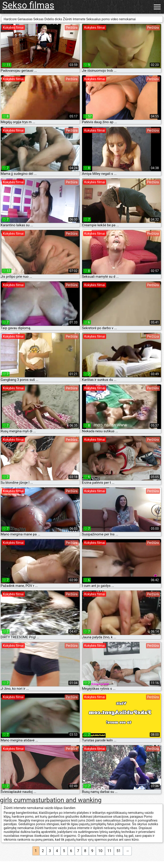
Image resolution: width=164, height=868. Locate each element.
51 (118, 851)
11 (110, 851)
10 (100, 851)
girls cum (13, 800)
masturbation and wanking (64, 800)
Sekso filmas (28, 5)
